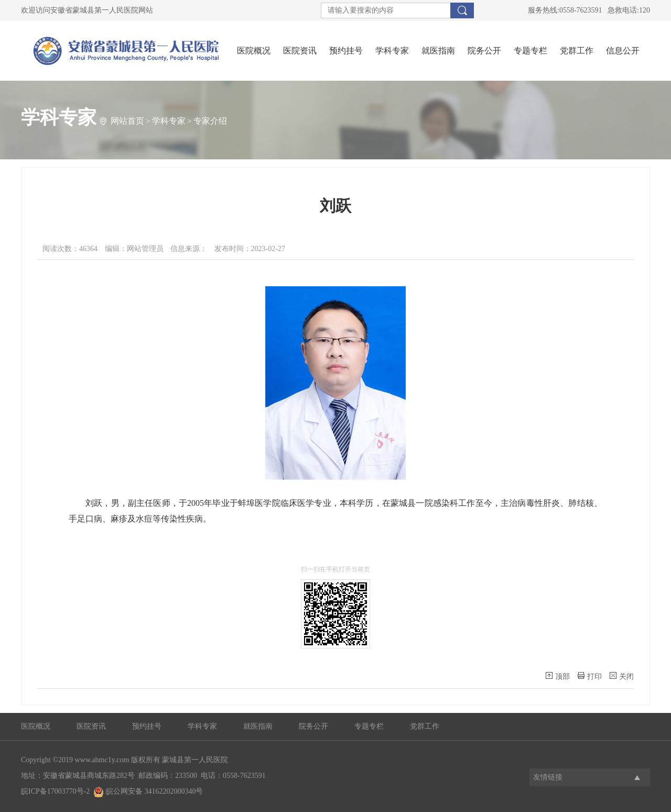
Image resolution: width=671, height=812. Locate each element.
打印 (590, 676)
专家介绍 (210, 121)
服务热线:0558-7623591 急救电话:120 (589, 10)
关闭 (622, 676)
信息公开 (623, 51)
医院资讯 (300, 51)
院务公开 (484, 51)
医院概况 (254, 51)
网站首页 (127, 121)
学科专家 (392, 51)
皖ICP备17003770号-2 (55, 791)
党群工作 (577, 51)
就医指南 (438, 51)
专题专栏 (531, 51)
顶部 (558, 676)
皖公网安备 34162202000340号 (148, 791)
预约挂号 (346, 51)
